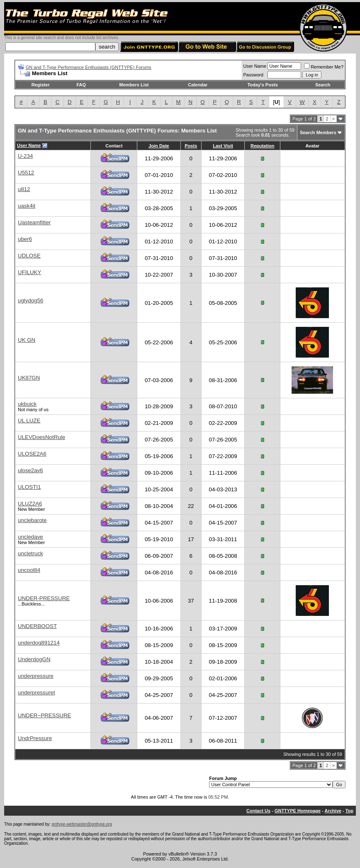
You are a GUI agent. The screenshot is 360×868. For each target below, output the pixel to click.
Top (349, 811)
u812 (24, 189)
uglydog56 (31, 300)
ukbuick (27, 404)
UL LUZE (29, 421)
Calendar (198, 85)
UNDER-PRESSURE (44, 598)
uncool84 (29, 570)
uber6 (25, 239)
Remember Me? (324, 67)
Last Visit (223, 146)
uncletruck (30, 553)
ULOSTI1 (29, 487)
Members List (134, 85)
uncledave (30, 537)
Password (253, 75)
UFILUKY (29, 272)
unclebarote (32, 520)
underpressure (36, 676)
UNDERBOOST (37, 626)
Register (41, 85)
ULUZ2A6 (30, 504)
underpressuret (36, 693)
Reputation (262, 146)
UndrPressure (35, 738)
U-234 (25, 156)
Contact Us (258, 811)
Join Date (159, 146)
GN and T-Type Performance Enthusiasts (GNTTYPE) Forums (89, 67)
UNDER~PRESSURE (45, 715)
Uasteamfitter (34, 222)
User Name (255, 66)
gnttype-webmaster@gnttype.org (82, 824)
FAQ (81, 85)
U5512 (26, 173)
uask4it (27, 206)
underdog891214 (39, 643)
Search (323, 85)
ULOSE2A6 (32, 454)
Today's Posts (262, 85)
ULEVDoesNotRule (41, 437)
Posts (191, 146)
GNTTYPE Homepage (298, 811)
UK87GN (29, 378)
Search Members (318, 132)
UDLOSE (29, 256)
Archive (333, 811)
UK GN (27, 340)
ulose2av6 (30, 470)
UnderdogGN (34, 659)
